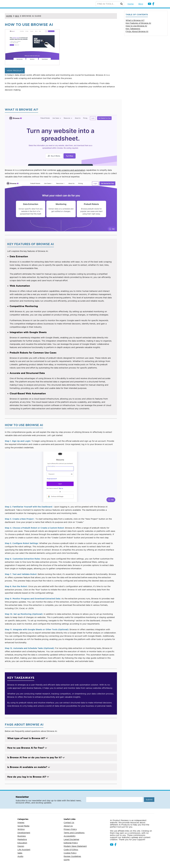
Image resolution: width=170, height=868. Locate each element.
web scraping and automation (71, 170)
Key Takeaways (133, 29)
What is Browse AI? (135, 20)
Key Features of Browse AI (138, 23)
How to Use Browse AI (136, 26)
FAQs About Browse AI (137, 31)
